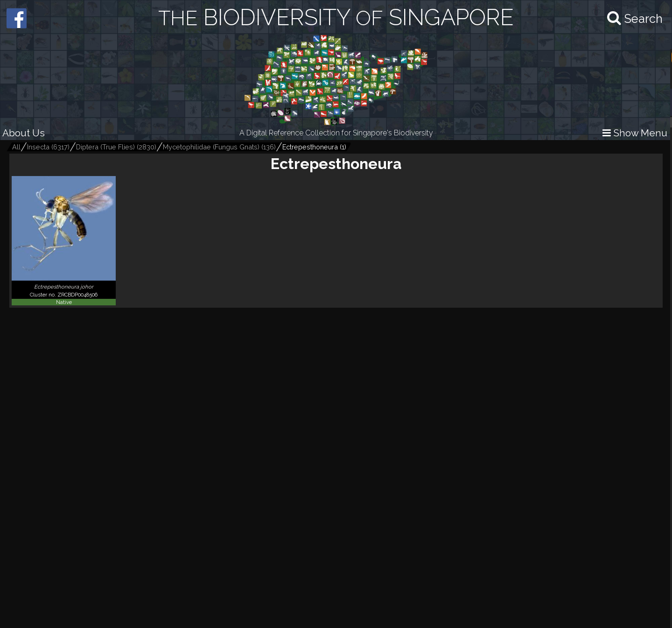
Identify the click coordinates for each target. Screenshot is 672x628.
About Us (24, 133)
